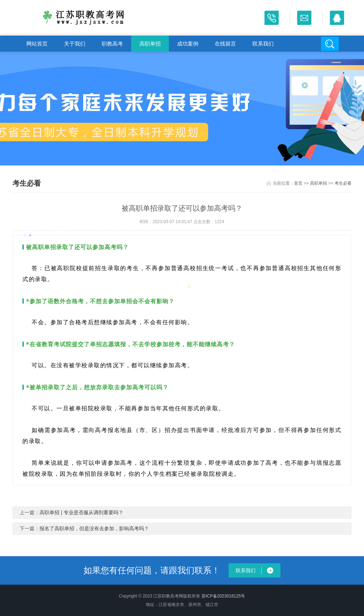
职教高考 (112, 44)
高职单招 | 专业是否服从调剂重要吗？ (81, 512)
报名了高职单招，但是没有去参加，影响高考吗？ (94, 528)
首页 (298, 183)
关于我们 (75, 44)
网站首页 (37, 44)
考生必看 (343, 183)
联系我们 (263, 44)
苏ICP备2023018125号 (223, 596)
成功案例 (188, 44)
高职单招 (150, 44)
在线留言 (225, 44)
